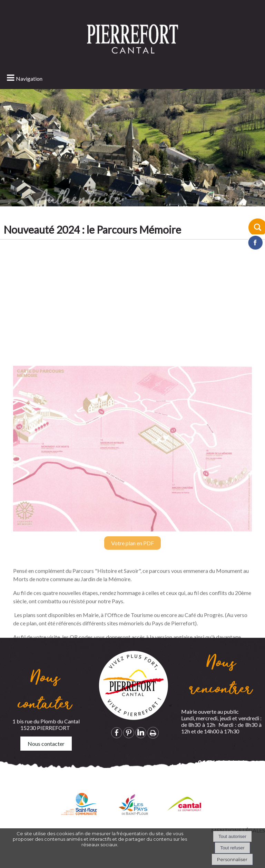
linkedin (141, 733)
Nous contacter (46, 744)
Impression (153, 733)
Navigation (29, 79)
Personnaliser (232, 859)
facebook (117, 733)
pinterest (129, 733)
